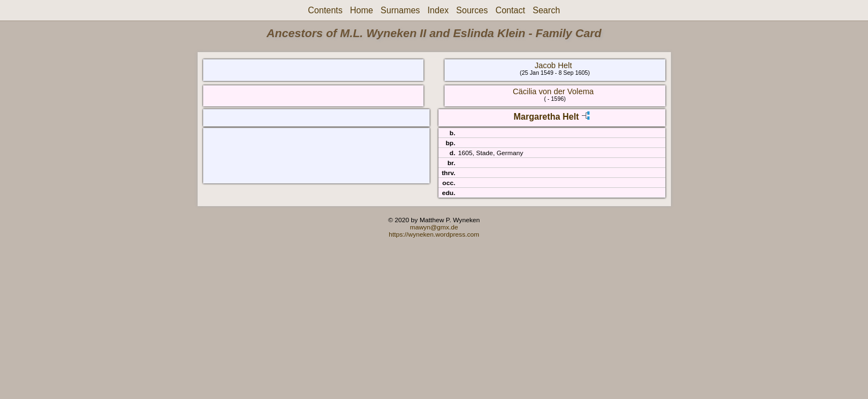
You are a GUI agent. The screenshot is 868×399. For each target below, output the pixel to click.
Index (438, 10)
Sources (472, 10)
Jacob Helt (554, 65)
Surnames (401, 10)
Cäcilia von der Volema (553, 91)
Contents (325, 10)
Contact (510, 10)
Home (361, 10)
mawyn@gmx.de (434, 227)
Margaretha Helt (546, 117)
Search (546, 10)
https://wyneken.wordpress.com (434, 234)
